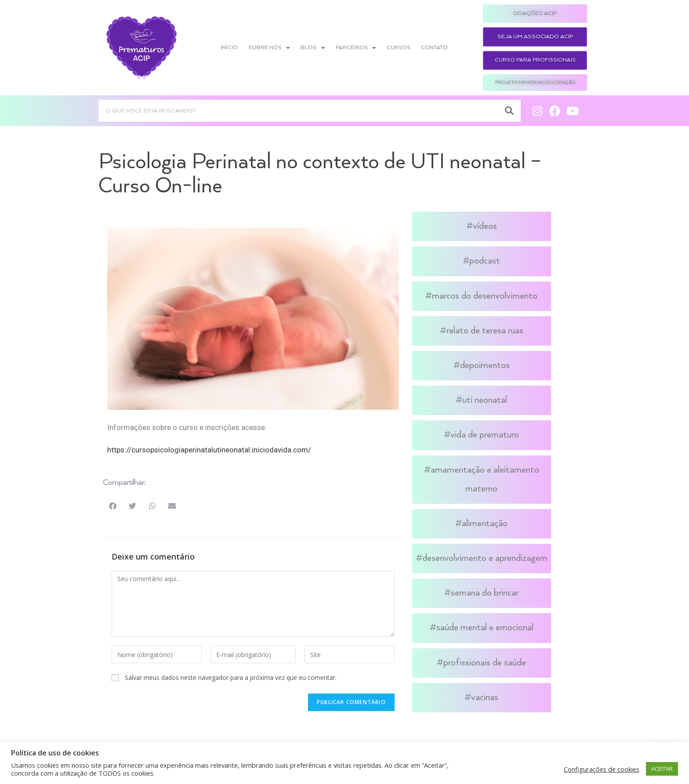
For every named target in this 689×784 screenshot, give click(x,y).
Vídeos (485, 226)
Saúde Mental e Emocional (485, 628)
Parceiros (356, 48)
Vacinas (485, 697)
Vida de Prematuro (485, 435)
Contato (434, 48)
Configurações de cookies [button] (602, 769)
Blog (313, 48)
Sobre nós (269, 48)
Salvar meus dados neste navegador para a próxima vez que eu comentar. (231, 677)
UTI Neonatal (485, 400)
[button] (113, 506)
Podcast (485, 261)
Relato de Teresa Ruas (485, 331)
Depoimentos (485, 365)
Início (229, 48)
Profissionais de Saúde (485, 663)
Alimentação (485, 524)
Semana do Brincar (485, 593)
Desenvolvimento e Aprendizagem (485, 558)
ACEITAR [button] (662, 769)
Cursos (399, 48)
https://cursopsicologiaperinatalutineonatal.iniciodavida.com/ (209, 450)
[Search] (510, 111)
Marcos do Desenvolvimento (485, 296)
